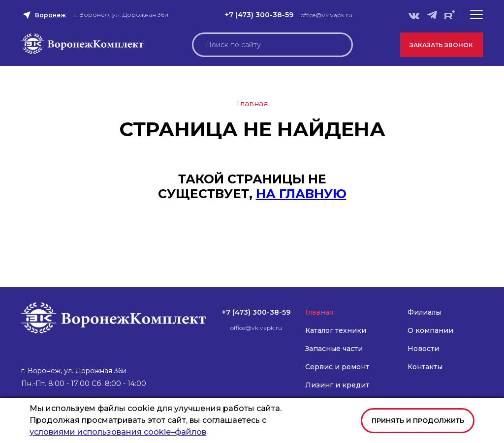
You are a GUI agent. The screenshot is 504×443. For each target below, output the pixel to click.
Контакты (425, 367)
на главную (301, 194)
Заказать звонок (441, 45)
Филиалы (424, 312)
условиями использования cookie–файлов (118, 432)
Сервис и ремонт (337, 367)
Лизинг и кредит (337, 385)
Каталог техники (336, 330)
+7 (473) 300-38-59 (259, 15)
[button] (476, 15)
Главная (319, 312)
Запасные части (334, 349)
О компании (430, 330)
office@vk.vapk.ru (327, 15)
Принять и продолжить (418, 420)
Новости (423, 349)
